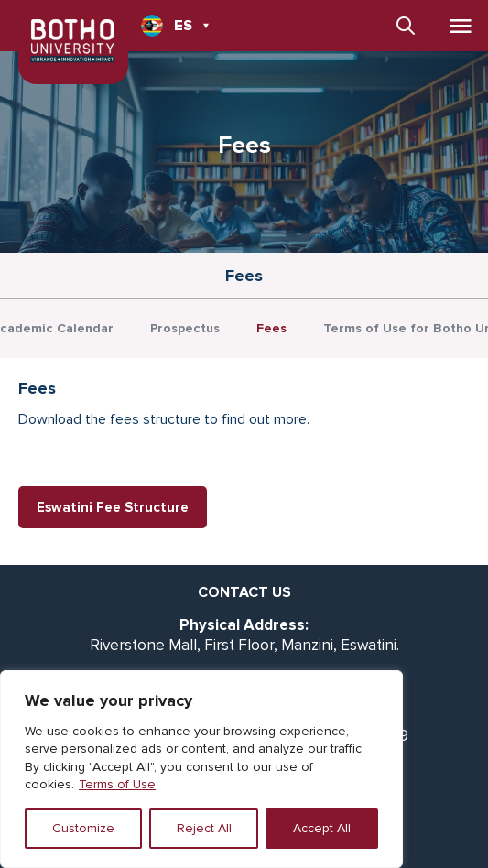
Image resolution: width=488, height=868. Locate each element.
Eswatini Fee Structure (113, 507)
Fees (271, 328)
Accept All (322, 828)
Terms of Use (117, 784)
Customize (83, 828)
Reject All (204, 828)
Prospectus (185, 328)
